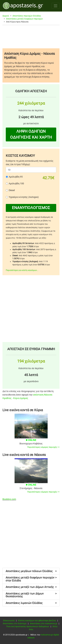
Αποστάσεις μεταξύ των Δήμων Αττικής (31, 587)
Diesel (12, 190)
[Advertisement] (31, 37)
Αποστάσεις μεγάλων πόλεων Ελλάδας (31, 571)
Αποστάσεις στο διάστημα (15, 624)
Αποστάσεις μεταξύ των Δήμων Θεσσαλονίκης (31, 595)
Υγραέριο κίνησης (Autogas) (24, 197)
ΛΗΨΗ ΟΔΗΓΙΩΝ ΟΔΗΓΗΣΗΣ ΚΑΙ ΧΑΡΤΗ (31, 134)
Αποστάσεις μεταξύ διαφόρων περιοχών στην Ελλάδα (31, 579)
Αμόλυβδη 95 (16, 177)
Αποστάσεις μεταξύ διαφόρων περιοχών (24, 19)
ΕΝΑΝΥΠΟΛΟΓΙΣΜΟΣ (31, 208)
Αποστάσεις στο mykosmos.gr (44, 624)
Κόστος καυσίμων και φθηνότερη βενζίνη (37, 621)
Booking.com (9, 499)
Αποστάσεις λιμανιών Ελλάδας (31, 603)
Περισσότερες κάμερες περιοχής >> (43, 447)
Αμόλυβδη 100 (16, 183)
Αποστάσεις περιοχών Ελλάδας (27, 16)
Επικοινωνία (9, 621)
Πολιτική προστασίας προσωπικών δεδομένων (28, 627)
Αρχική (6, 16)
